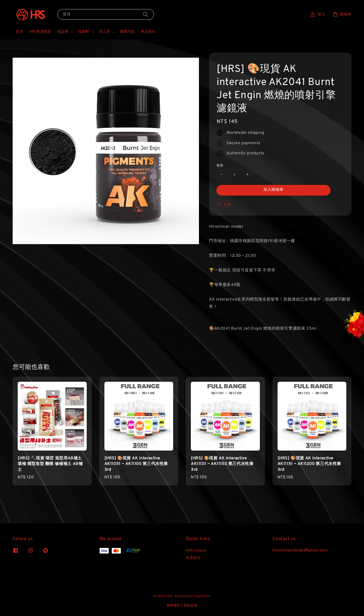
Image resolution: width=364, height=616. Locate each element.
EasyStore (202, 596)
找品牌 (63, 32)
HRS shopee (196, 551)
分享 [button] (224, 205)
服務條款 (174, 606)
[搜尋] (146, 14)
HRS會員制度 (40, 32)
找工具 (105, 32)
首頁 (19, 32)
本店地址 (148, 32)
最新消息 (127, 32)
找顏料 (84, 32)
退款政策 (190, 606)
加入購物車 (274, 190)
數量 (220, 166)
